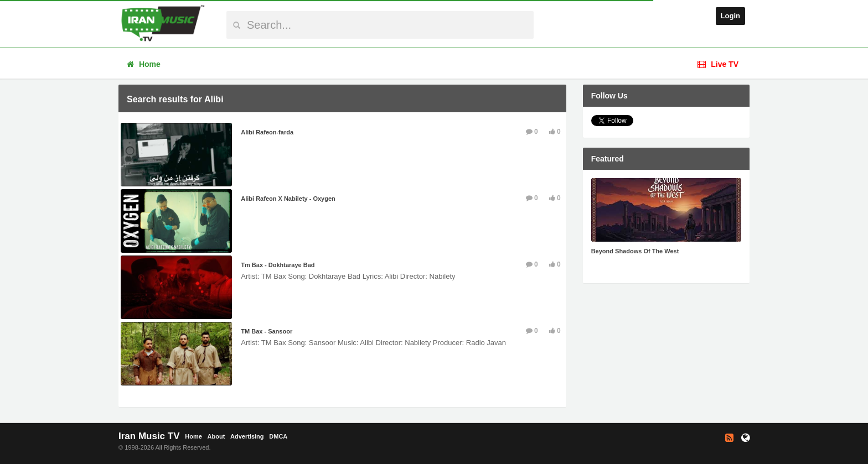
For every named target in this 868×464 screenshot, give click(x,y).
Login (730, 16)
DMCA (278, 436)
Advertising (247, 436)
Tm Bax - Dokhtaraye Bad (278, 265)
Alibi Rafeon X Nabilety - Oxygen (288, 199)
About (216, 436)
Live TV (718, 64)
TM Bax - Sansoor (267, 331)
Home (144, 64)
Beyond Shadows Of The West (635, 251)
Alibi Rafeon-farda (267, 132)
